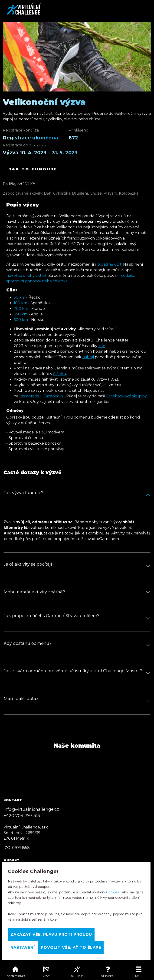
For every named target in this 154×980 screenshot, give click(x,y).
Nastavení (23, 948)
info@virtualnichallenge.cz (31, 809)
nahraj (88, 357)
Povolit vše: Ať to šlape (71, 948)
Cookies (113, 892)
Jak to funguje (33, 169)
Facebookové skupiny (126, 396)
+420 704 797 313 (22, 816)
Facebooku (54, 396)
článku (60, 374)
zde (102, 346)
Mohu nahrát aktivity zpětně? (34, 592)
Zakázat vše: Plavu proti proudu (51, 934)
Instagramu (30, 396)
